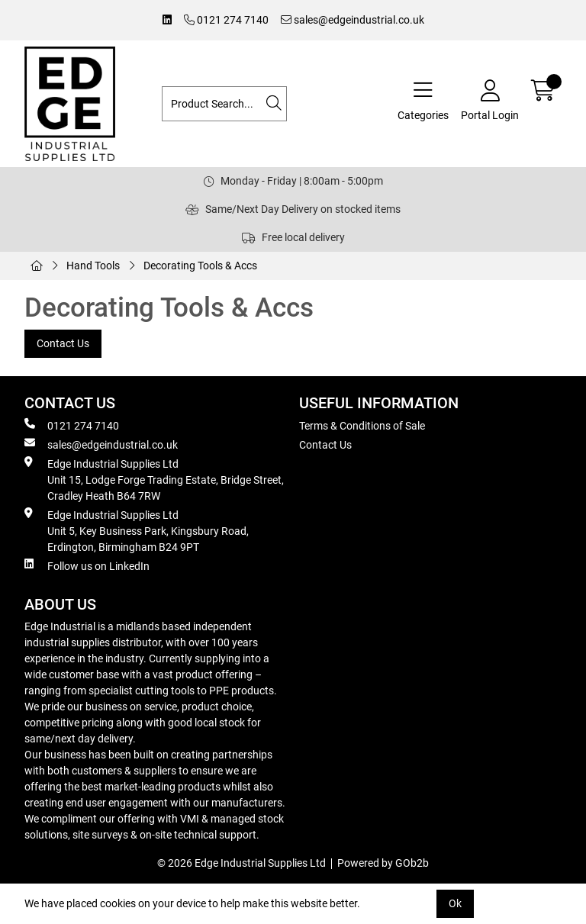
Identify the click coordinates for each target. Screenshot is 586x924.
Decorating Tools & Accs (200, 266)
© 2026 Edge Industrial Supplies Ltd (241, 863)
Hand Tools (93, 266)
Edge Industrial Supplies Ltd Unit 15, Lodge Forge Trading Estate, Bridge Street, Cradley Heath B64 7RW (154, 479)
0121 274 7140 (226, 20)
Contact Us (63, 343)
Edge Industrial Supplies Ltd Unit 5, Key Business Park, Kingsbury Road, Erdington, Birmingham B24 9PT (137, 530)
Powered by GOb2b (383, 863)
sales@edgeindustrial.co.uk (353, 20)
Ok (455, 903)
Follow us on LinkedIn (87, 565)
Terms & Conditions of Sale (362, 426)
